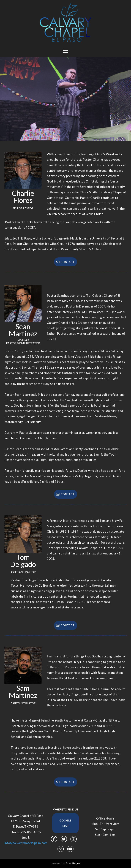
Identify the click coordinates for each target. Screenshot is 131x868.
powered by (66, 863)
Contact (65, 262)
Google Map (65, 823)
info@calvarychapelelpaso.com (26, 843)
